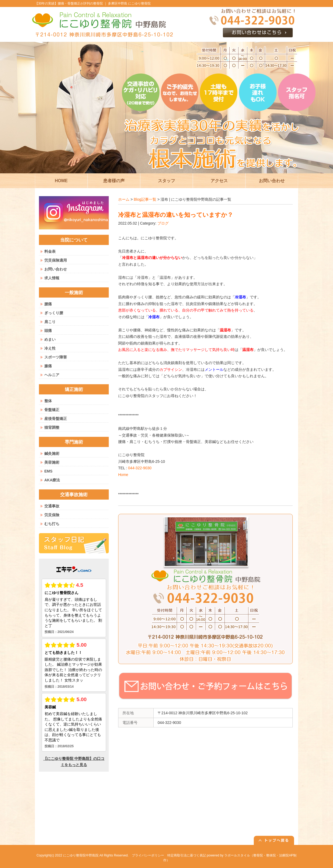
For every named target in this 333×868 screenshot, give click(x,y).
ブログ (163, 223)
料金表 (50, 251)
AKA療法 (52, 480)
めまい (50, 339)
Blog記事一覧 (145, 199)
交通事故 (52, 506)
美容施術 (52, 462)
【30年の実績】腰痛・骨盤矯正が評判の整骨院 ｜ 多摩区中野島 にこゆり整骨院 (93, 3)
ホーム (124, 199)
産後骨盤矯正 (56, 419)
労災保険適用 (56, 260)
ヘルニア (52, 375)
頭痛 (48, 331)
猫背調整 (52, 427)
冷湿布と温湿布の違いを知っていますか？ (176, 215)
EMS (48, 471)
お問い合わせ (56, 269)
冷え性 (50, 348)
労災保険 (52, 515)
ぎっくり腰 (54, 313)
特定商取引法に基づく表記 (187, 855)
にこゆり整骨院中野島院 (81, 855)
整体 (48, 401)
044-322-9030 (140, 468)
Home (123, 475)
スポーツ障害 (56, 357)
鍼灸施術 (52, 453)
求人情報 (52, 278)
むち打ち (52, 524)
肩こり (50, 322)
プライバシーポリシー (148, 855)
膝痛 (48, 366)
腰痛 (48, 304)
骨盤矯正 (52, 410)
